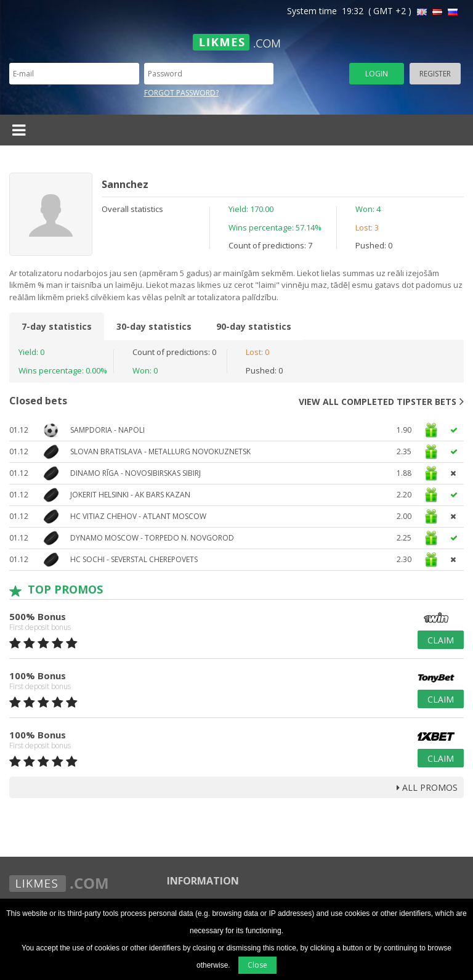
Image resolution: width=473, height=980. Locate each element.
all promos (427, 787)
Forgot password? (181, 93)
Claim (441, 640)
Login (377, 74)
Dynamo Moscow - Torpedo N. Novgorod (152, 538)
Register (435, 74)
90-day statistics (254, 326)
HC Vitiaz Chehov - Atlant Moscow (138, 516)
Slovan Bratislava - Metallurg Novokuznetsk (160, 451)
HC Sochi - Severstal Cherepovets (134, 559)
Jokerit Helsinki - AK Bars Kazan (130, 495)
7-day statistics (57, 326)
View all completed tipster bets (381, 401)
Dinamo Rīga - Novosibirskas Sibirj (135, 473)
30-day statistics (154, 326)
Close (257, 965)
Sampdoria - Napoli (107, 430)
